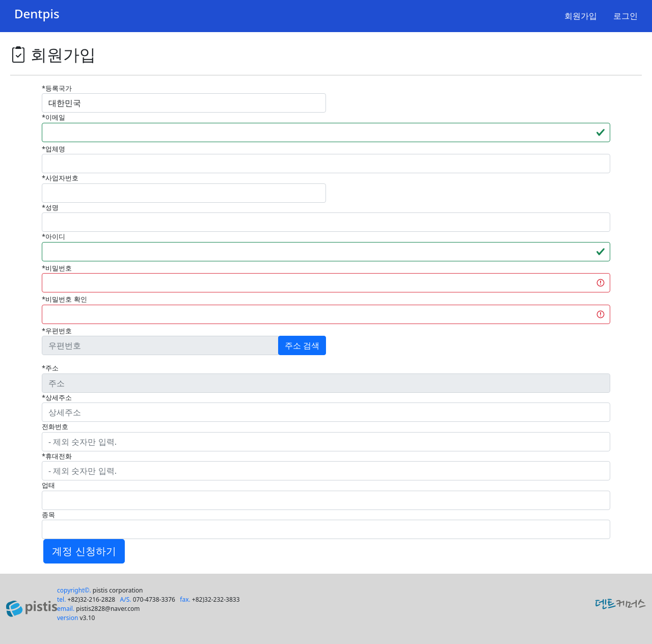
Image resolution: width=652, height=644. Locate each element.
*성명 (50, 207)
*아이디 (53, 236)
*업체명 (53, 149)
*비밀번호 (57, 268)
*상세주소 (57, 397)
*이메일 (53, 117)
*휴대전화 (57, 456)
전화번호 (55, 426)
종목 (48, 515)
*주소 (50, 368)
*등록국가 (57, 88)
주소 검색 (302, 345)
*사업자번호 (60, 178)
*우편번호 (57, 331)
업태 (48, 485)
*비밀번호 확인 (64, 299)
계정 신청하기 (84, 551)
